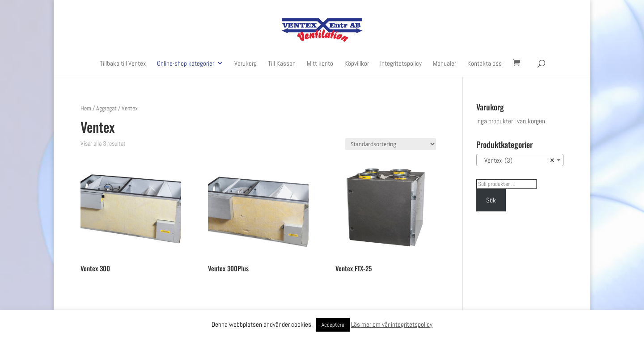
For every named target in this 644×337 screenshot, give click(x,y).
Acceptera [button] (333, 325)
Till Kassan (282, 64)
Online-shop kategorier (186, 64)
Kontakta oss (485, 64)
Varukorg (246, 64)
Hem (86, 108)
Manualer (445, 64)
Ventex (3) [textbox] (517, 160)
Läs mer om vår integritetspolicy (392, 324)
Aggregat (106, 108)
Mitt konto (320, 64)
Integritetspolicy (401, 64)
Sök (491, 200)
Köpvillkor (357, 64)
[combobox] (520, 160)
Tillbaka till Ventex (123, 64)
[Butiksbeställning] (391, 144)
